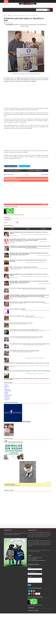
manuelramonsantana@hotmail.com (39, 560)
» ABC (5, 388)
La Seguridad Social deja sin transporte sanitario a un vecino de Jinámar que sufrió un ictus (30, 344)
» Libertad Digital (8, 391)
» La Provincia (7, 398)
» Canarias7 (6, 400)
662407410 (34, 559)
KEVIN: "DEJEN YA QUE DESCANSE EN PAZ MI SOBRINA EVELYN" (24, 330)
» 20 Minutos (7, 397)
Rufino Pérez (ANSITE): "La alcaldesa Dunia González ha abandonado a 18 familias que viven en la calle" (27, 363)
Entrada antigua (45, 175)
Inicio (5, 15)
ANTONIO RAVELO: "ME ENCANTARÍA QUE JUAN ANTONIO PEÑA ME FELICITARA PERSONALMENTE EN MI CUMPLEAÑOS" (29, 282)
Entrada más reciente (9, 175)
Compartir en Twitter (24, 166)
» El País (6, 385)
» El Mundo (6, 386)
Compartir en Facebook (10, 166)
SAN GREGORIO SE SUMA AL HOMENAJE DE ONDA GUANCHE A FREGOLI (27, 302)
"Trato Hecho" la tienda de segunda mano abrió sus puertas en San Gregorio (28, 288)
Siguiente (29, 422)
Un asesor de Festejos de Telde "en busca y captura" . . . (23, 316)
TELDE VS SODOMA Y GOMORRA (18, 309)
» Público (6, 392)
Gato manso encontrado (10, 484)
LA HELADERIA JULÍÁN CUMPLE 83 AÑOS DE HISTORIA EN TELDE (24, 351)
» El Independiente (8, 395)
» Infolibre (6, 394)
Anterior (24, 422)
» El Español (7, 389)
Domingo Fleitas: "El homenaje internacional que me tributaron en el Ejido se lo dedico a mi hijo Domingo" (27, 371)
